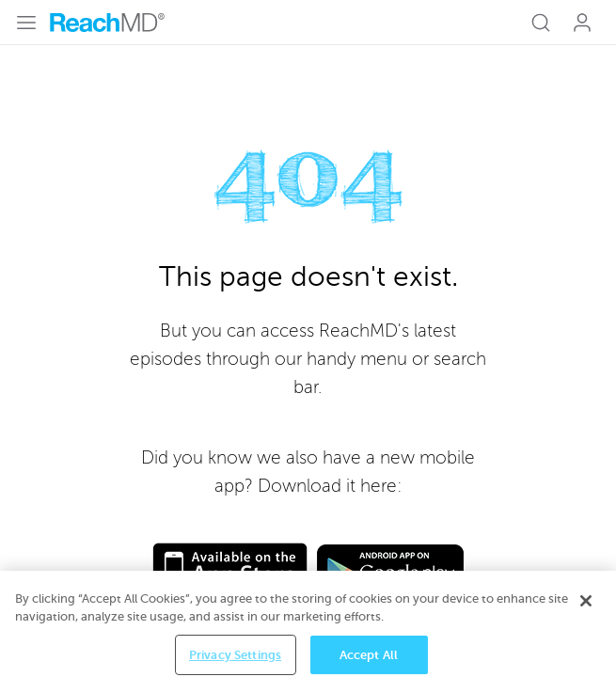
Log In (582, 23)
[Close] (586, 609)
